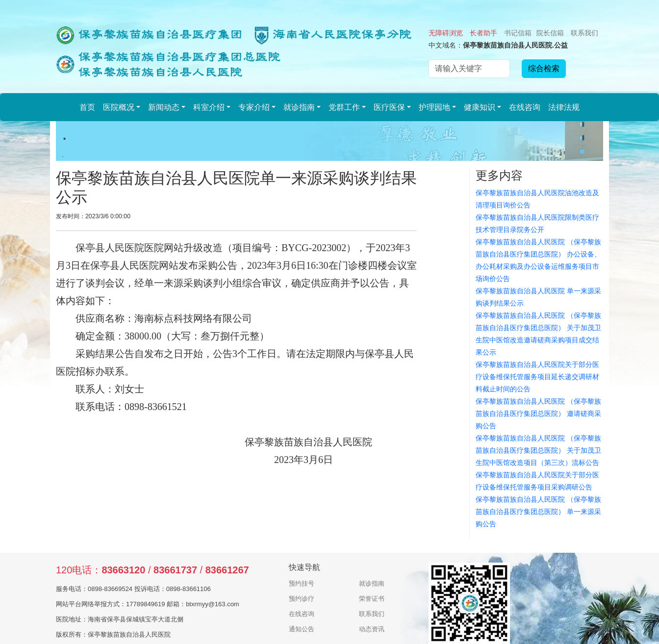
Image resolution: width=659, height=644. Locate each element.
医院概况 (119, 107)
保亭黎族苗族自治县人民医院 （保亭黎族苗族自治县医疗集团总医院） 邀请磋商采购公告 (538, 413)
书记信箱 (518, 33)
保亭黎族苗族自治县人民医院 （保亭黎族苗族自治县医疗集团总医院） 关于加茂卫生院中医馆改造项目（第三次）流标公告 (538, 450)
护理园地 (434, 107)
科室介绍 (209, 107)
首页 (87, 107)
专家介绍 (254, 107)
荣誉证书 (372, 599)
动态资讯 (372, 629)
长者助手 (483, 33)
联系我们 (584, 33)
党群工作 (344, 107)
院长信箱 (550, 33)
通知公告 (302, 629)
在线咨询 (525, 107)
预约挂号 (302, 583)
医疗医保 (389, 107)
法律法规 (564, 107)
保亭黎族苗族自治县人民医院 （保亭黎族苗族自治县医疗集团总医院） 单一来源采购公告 (538, 512)
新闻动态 (164, 107)
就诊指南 (299, 107)
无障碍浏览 (446, 33)
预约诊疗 (302, 599)
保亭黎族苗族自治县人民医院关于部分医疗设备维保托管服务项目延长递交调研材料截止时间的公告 (537, 377)
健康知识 (480, 107)
